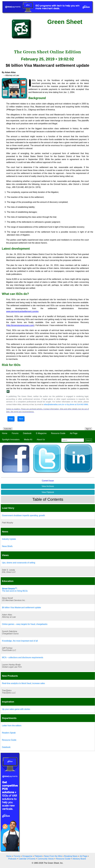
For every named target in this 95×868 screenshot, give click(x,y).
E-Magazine (41, 433)
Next (21, 419)
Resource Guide (58, 433)
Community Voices (46, 859)
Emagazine (27, 856)
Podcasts (12, 859)
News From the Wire (53, 856)
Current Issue (48, 481)
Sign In (88, 429)
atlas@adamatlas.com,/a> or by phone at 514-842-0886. (66, 404)
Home (5, 433)
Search (89, 440)
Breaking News (71, 856)
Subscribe (8, 429)
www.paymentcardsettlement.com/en (22, 311)
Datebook (27, 433)
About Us (41, 440)
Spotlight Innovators (11, 440)
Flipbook (38, 856)
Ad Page (74, 433)
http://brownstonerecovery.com (20, 325)
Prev (11, 419)
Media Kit (28, 440)
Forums (15, 433)
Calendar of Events (27, 859)
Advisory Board (79, 859)
